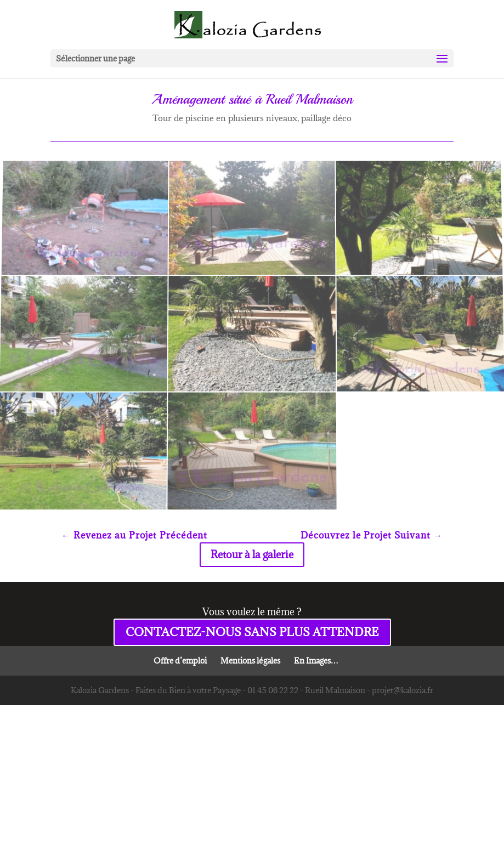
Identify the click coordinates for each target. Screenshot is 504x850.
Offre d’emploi (180, 661)
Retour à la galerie (252, 554)
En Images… (316, 661)
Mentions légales (250, 661)
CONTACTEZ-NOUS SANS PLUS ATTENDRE (252, 632)
